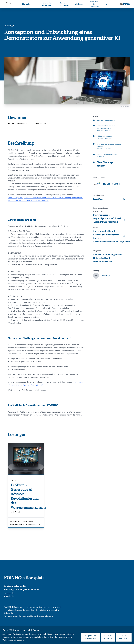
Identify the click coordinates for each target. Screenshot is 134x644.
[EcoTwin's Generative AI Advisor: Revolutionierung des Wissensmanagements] (26, 496)
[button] (109, 215)
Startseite (26, 4)
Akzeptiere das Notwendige (90, 637)
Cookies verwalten (108, 637)
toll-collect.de (43, 200)
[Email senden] (124, 199)
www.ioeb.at (52, 610)
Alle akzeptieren (124, 637)
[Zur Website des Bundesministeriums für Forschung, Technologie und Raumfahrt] (12, 4)
